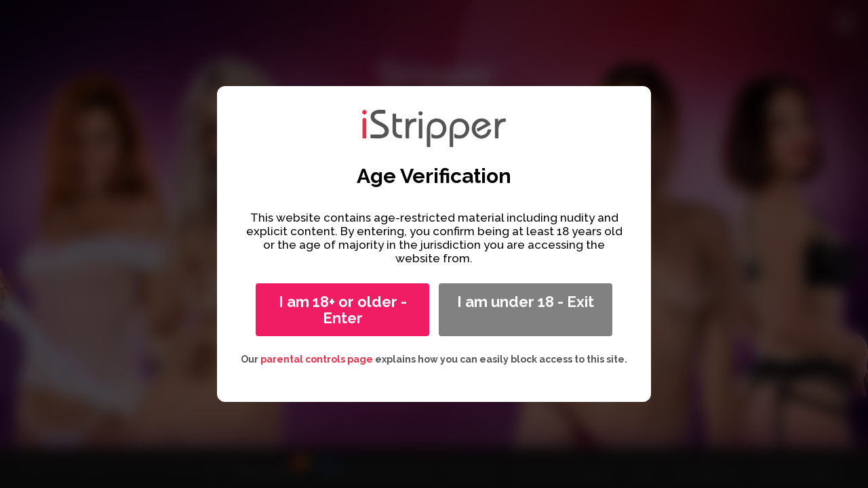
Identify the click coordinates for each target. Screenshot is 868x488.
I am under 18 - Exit (526, 302)
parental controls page (317, 359)
